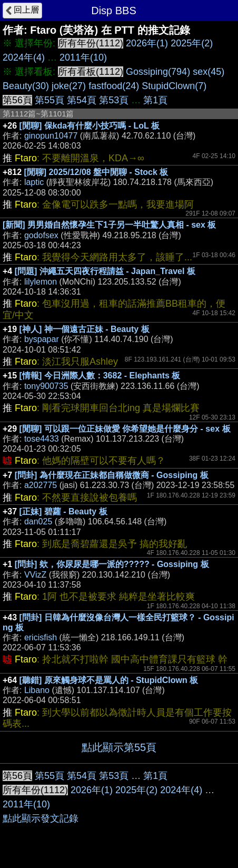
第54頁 (82, 100)
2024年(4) (24, 57)
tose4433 (42, 439)
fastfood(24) (114, 86)
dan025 (38, 521)
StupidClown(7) (174, 86)
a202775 (41, 485)
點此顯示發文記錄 (41, 818)
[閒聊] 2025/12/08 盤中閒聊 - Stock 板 (96, 172)
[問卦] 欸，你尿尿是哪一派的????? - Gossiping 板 (112, 564)
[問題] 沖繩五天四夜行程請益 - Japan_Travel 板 (105, 271)
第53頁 (114, 100)
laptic (34, 182)
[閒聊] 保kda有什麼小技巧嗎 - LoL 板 (90, 126)
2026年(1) (147, 43)
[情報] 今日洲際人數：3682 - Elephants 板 (100, 376)
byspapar (42, 339)
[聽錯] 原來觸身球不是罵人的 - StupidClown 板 (109, 680)
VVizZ (35, 575)
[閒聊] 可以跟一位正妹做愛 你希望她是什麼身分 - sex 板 (125, 429)
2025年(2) (192, 43)
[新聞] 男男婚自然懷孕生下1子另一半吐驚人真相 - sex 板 (109, 225)
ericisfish (41, 637)
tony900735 (46, 386)
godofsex (41, 235)
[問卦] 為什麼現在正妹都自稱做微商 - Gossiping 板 (112, 475)
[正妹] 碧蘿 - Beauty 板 (63, 511)
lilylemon (41, 282)
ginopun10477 (51, 136)
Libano (37, 690)
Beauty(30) (26, 86)
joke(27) (69, 86)
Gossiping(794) (158, 72)
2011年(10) (83, 57)
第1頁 (155, 100)
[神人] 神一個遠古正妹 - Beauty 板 (85, 329)
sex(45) (209, 72)
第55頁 (49, 100)
